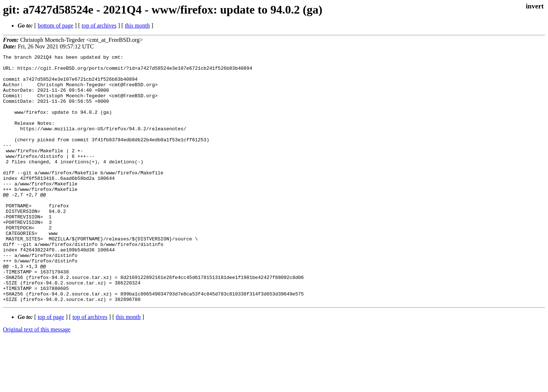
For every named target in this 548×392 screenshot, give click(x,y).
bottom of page (56, 26)
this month (137, 26)
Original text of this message (37, 379)
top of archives (99, 26)
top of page (51, 366)
